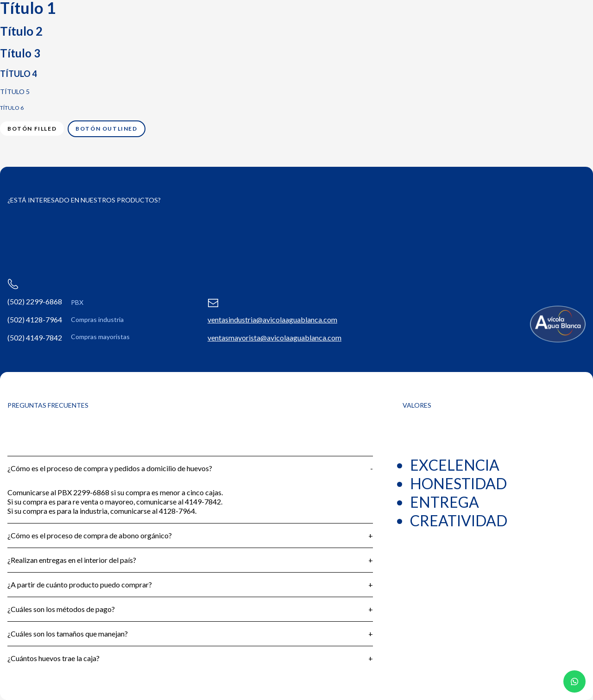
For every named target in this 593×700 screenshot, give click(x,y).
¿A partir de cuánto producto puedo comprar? (80, 584)
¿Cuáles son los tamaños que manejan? (68, 634)
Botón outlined (106, 129)
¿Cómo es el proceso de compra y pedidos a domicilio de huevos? (110, 468)
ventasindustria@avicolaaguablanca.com (272, 319)
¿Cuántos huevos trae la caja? (54, 658)
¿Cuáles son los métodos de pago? (61, 609)
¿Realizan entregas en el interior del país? (72, 560)
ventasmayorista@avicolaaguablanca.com (274, 337)
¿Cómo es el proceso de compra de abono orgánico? (90, 535)
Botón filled (32, 129)
